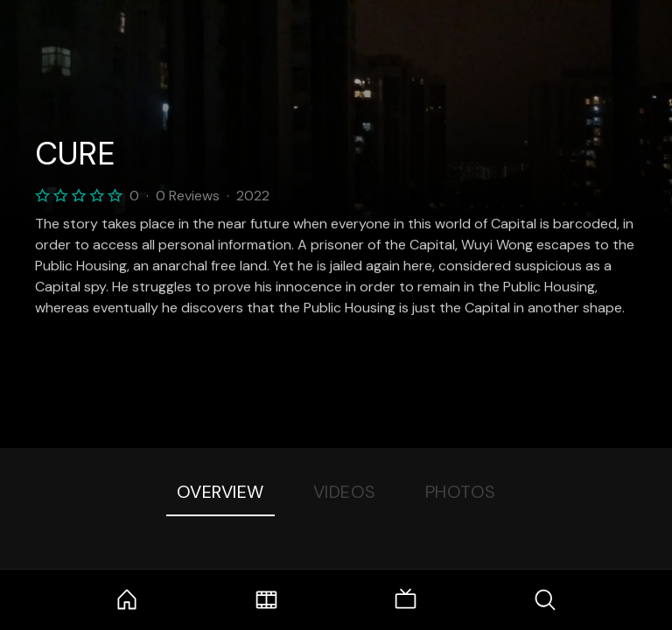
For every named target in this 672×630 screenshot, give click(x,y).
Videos (345, 492)
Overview (220, 492)
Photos (461, 492)
